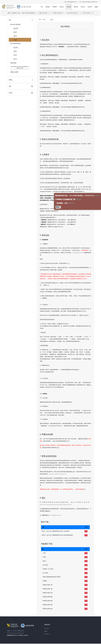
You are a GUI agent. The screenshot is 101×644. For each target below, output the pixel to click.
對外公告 (47, 629)
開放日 (46, 632)
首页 (40, 19)
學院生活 (60, 7)
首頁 (40, 7)
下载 (86, 531)
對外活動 (47, 634)
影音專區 (88, 7)
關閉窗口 (58, 207)
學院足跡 (74, 7)
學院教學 (53, 7)
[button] (99, 13)
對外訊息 (81, 7)
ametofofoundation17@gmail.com (58, 473)
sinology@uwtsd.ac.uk (78, 252)
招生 (44, 19)
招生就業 (67, 7)
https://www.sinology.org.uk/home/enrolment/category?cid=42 (56, 504)
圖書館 (94, 7)
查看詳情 (97, 196)
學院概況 (46, 7)
